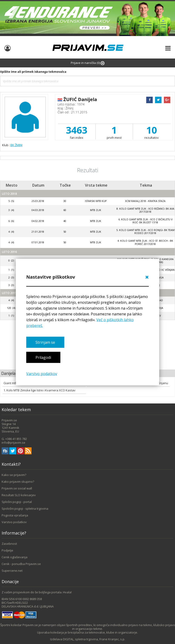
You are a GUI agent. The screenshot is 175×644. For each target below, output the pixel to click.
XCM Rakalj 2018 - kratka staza (145, 201)
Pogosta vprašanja (15, 515)
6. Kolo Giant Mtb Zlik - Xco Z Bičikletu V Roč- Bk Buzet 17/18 (145, 221)
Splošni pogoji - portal (17, 502)
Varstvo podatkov (42, 373)
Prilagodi (43, 357)
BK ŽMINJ (16, 145)
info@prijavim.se (13, 443)
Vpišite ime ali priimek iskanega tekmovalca (33, 72)
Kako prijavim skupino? (18, 482)
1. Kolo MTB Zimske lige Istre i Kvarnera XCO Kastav (39, 390)
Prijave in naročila (88, 63)
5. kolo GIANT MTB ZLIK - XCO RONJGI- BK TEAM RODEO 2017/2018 (145, 232)
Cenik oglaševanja (15, 557)
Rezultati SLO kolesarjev (19, 495)
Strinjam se (45, 342)
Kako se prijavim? (14, 475)
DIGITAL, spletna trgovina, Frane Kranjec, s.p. (94, 639)
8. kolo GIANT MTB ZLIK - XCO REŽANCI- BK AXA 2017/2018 (145, 210)
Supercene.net (12, 571)
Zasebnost (9, 544)
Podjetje (7, 550)
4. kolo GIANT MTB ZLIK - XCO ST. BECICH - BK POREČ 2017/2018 (145, 242)
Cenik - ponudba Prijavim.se (21, 564)
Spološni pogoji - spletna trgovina (25, 509)
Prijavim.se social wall (17, 488)
